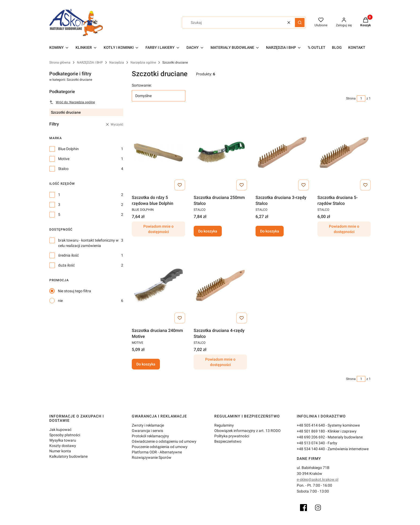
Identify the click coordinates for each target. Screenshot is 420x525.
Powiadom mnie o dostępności (158, 229)
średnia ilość (68, 255)
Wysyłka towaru (63, 440)
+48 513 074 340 (311, 443)
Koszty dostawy (63, 446)
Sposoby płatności (65, 435)
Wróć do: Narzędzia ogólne (72, 102)
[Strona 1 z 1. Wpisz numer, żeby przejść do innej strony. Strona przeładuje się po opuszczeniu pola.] (361, 98)
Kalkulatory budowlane (68, 456)
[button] (300, 23)
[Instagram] (318, 508)
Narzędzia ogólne (143, 62)
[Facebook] (303, 508)
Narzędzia (117, 62)
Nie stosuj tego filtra (74, 291)
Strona (351, 98)
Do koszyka (208, 231)
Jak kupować (60, 430)
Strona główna (60, 62)
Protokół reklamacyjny (150, 436)
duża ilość (66, 265)
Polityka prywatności (232, 436)
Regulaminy (224, 425)
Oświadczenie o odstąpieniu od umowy (164, 441)
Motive (64, 159)
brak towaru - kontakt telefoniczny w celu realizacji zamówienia (88, 243)
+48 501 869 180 (311, 431)
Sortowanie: (142, 85)
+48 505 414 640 (311, 425)
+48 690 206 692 (311, 437)
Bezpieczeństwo (228, 441)
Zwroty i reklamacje (148, 425)
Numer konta (60, 451)
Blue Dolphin (68, 149)
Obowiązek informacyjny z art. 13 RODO (247, 431)
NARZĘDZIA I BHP (90, 62)
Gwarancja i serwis (147, 431)
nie (60, 301)
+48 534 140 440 (311, 449)
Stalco (63, 169)
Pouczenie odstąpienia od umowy (160, 447)
